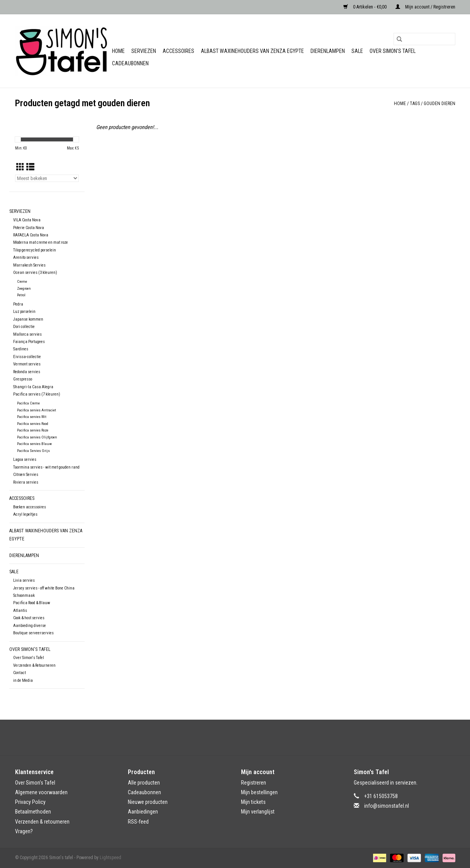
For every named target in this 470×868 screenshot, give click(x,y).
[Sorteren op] (47, 178)
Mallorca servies (27, 334)
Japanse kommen (28, 319)
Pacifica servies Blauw (34, 444)
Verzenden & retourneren (42, 822)
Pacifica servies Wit (32, 417)
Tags (415, 104)
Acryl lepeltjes (25, 514)
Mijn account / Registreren (425, 7)
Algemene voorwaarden (41, 792)
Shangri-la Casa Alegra (33, 387)
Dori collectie (24, 327)
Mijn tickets (253, 802)
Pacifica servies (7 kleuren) (37, 394)
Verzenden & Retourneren (34, 665)
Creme (22, 281)
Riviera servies (26, 482)
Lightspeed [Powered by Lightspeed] (110, 858)
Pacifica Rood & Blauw (32, 603)
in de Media (23, 680)
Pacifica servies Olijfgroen (37, 437)
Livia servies (24, 580)
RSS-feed (138, 822)
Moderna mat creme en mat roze (41, 242)
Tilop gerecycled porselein (35, 250)
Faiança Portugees (29, 342)
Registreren (254, 783)
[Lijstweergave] (30, 167)
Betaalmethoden (33, 812)
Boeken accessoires (30, 507)
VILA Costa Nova (27, 220)
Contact (20, 673)
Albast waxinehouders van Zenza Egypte (252, 51)
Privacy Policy (30, 802)
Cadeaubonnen (130, 63)
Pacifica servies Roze (33, 430)
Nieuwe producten (148, 802)
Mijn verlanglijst (258, 812)
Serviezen (144, 51)
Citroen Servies (26, 475)
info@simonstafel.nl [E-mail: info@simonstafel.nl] (387, 806)
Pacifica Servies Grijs (33, 451)
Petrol (21, 295)
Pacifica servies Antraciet (36, 410)
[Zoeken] (424, 39)
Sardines (21, 349)
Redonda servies (27, 372)
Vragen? (24, 831)
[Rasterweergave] (20, 167)
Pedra (18, 304)
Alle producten (144, 783)
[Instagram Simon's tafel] (242, 737)
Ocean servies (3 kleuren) (35, 273)
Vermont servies (27, 364)
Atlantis (20, 611)
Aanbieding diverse (30, 626)
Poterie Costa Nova (29, 228)
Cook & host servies (29, 618)
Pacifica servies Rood (33, 424)
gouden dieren (439, 104)
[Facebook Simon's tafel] (228, 737)
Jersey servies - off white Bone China (44, 588)
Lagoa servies (25, 459)
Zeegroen (24, 288)
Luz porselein (24, 312)
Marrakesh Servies (29, 265)
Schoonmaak (24, 595)
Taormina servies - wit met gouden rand (46, 467)
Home (118, 51)
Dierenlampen (328, 51)
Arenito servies (26, 257)
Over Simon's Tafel (393, 51)
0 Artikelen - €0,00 (366, 7)
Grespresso (23, 379)
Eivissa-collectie (27, 357)
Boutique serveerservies (33, 633)
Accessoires (178, 51)
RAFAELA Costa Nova (31, 235)
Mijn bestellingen (259, 792)
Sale (357, 51)
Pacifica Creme (28, 403)
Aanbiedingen (143, 812)
